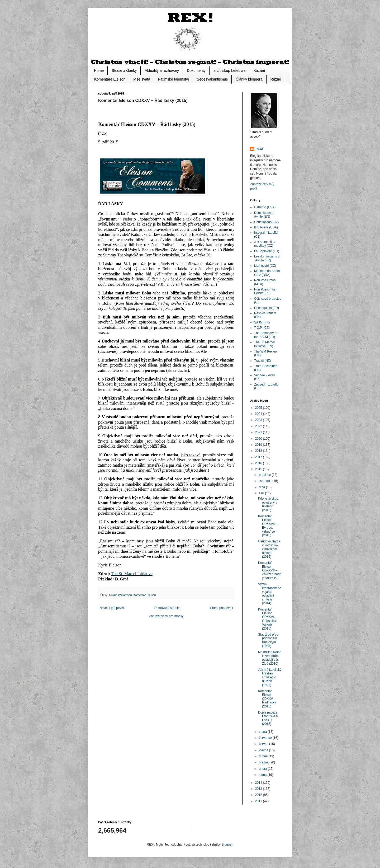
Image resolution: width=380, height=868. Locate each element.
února (263, 769)
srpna (263, 732)
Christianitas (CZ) (266, 222)
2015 (259, 469)
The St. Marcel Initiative (132, 574)
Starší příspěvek (222, 608)
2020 (259, 439)
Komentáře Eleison (110, 79)
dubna (264, 756)
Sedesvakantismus (212, 79)
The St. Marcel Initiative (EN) (264, 344)
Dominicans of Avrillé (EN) (264, 215)
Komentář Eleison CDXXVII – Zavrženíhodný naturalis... (270, 570)
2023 (259, 420)
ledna (263, 775)
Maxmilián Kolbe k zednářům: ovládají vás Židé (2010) (270, 658)
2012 (259, 795)
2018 (259, 451)
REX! (259, 149)
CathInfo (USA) (265, 207)
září (262, 493)
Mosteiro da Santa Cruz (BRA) (267, 273)
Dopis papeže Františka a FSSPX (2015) (268, 718)
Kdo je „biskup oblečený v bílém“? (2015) (268, 504)
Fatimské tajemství (174, 79)
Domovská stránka (167, 608)
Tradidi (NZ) (263, 361)
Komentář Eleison (144, 595)
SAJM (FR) (262, 322)
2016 (259, 463)
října (262, 487)
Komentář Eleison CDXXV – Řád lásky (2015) (267, 699)
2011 (259, 801)
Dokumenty (196, 71)
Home (99, 71)
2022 (259, 426)
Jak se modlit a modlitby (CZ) (265, 244)
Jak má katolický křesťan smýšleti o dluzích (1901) (270, 677)
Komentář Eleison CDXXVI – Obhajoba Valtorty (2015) (267, 619)
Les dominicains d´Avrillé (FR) (267, 258)
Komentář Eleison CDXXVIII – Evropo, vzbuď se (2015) (268, 526)
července (266, 738)
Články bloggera (249, 79)
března (264, 762)
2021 (259, 432)
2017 (259, 457)
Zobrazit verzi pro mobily (166, 616)
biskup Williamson (120, 595)
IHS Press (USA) (266, 227)
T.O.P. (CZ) (262, 328)
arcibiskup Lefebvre (229, 71)
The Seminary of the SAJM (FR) (266, 335)
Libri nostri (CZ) (265, 266)
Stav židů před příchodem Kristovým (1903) (268, 640)
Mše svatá (142, 79)
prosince (265, 475)
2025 (259, 408)
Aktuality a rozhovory (162, 71)
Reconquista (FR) (267, 308)
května (264, 750)
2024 (259, 414)
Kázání (259, 71)
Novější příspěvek (112, 608)
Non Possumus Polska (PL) (265, 291)
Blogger (227, 844)
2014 (259, 783)
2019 (259, 445)
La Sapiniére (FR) (267, 251)
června (264, 744)
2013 (259, 789)
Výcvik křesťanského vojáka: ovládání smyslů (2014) (270, 594)
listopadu (266, 481)
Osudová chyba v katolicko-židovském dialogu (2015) (269, 549)
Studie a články (124, 71)
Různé (276, 79)
